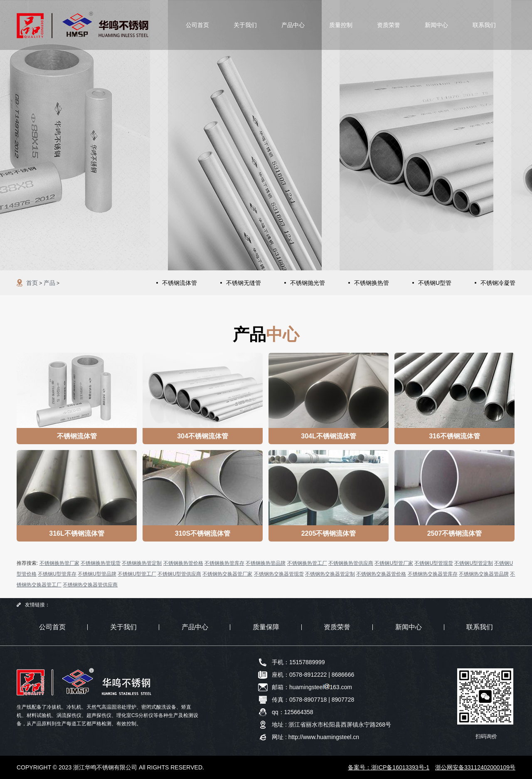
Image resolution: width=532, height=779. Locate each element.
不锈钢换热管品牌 (266, 563)
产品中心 (293, 25)
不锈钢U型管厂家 (394, 563)
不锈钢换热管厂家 (59, 563)
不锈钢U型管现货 (434, 563)
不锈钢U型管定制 (474, 563)
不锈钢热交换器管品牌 (484, 574)
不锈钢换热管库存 (224, 563)
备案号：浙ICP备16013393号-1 (389, 767)
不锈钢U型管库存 (57, 574)
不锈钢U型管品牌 (97, 574)
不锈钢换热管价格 (183, 563)
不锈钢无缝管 (244, 283)
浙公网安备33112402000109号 (475, 767)
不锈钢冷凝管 (498, 283)
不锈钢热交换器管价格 (381, 574)
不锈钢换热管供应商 (351, 563)
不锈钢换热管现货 (101, 563)
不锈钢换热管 (372, 283)
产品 (49, 283)
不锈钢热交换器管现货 (279, 574)
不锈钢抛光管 (308, 283)
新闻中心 (436, 25)
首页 (32, 283)
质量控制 (341, 25)
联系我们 (484, 25)
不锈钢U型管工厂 (137, 574)
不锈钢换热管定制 (142, 563)
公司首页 (197, 25)
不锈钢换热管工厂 (307, 563)
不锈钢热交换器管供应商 (90, 585)
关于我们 (245, 25)
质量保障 (266, 627)
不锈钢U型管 (435, 283)
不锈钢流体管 (180, 283)
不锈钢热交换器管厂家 (227, 574)
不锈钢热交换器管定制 (330, 574)
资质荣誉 (389, 25)
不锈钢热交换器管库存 (433, 574)
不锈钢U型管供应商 (179, 574)
